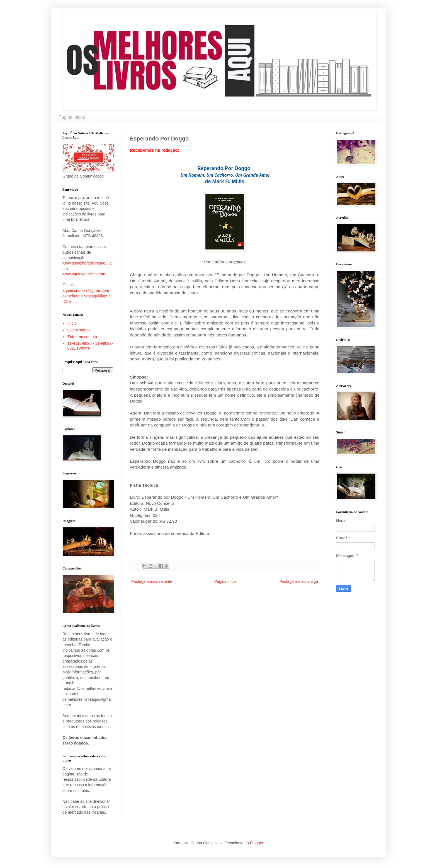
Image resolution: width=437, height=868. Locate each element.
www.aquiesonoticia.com (84, 274)
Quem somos (79, 330)
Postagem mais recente (152, 581)
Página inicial (72, 117)
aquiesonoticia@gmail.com (86, 290)
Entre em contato (82, 337)
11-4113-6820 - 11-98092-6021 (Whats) (90, 346)
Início (72, 323)
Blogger (257, 843)
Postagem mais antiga (299, 581)
